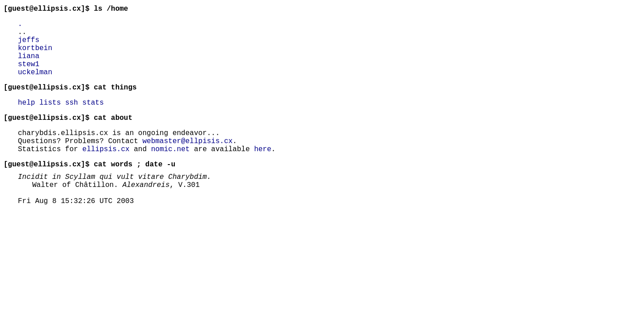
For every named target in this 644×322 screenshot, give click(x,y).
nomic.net (170, 174)
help (26, 120)
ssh (72, 120)
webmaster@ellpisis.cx (187, 164)
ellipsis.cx (106, 174)
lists (50, 120)
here (263, 174)
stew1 (29, 76)
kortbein (35, 56)
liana (29, 66)
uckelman (35, 86)
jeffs (29, 47)
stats (93, 120)
